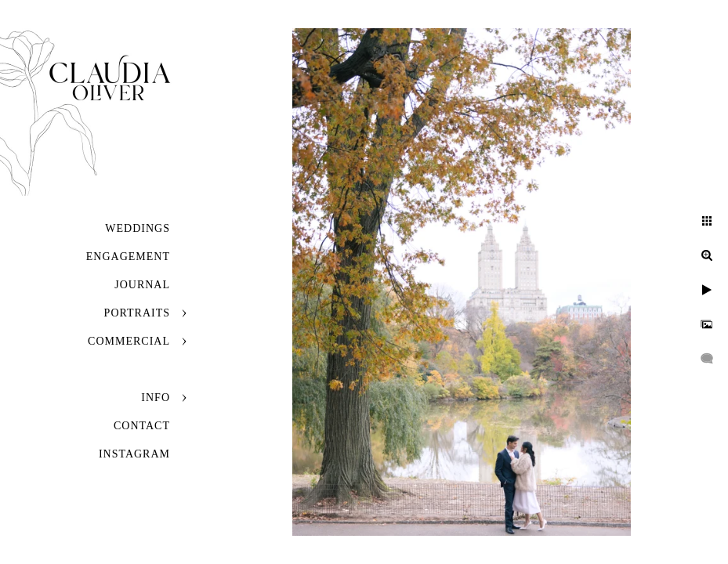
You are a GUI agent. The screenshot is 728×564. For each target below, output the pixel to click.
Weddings (138, 228)
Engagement (128, 257)
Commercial (129, 341)
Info (156, 398)
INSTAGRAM (134, 454)
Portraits (137, 313)
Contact (142, 426)
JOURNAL (142, 285)
